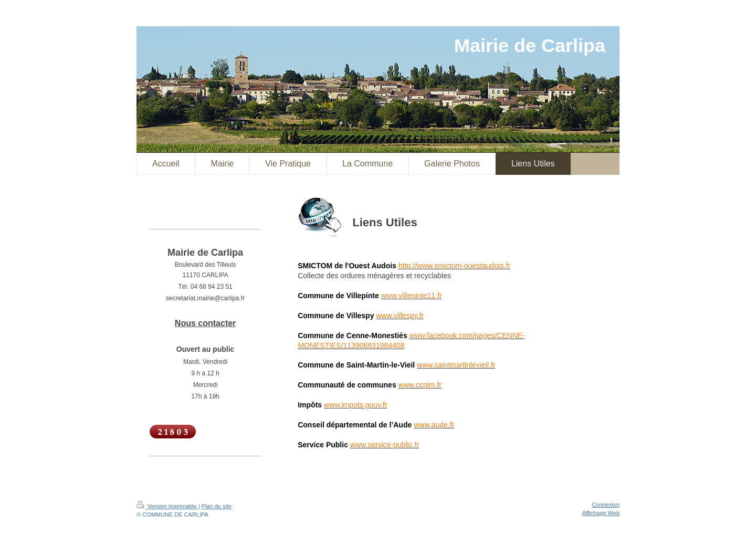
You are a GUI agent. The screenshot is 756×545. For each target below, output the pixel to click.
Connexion (606, 505)
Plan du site (217, 506)
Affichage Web (601, 513)
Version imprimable (167, 506)
